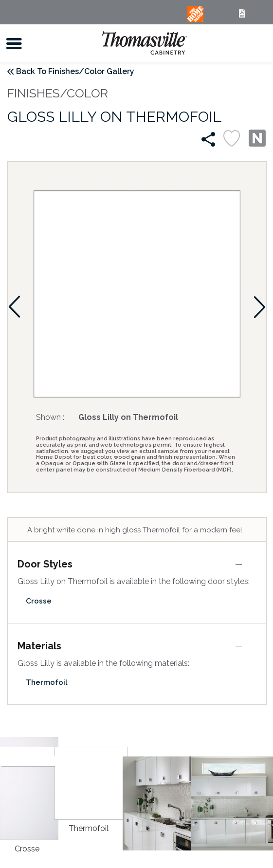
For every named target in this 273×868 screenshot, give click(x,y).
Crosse (39, 601)
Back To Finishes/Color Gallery (75, 71)
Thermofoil (47, 682)
